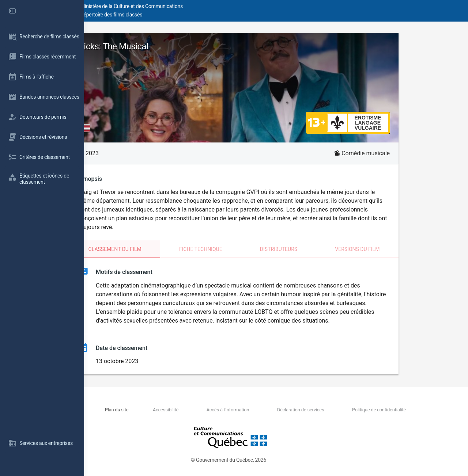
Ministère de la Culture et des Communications (216, 6)
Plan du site (179, 410)
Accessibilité (214, 410)
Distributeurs (321, 249)
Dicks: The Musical (155, 46)
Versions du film (399, 249)
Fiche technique (243, 249)
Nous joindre (147, 410)
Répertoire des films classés (195, 15)
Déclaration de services (322, 410)
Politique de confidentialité (387, 410)
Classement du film (157, 249)
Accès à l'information (263, 410)
